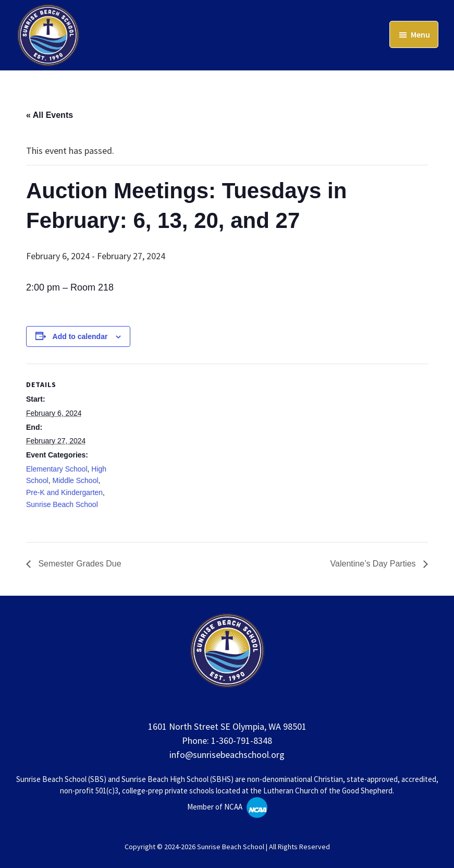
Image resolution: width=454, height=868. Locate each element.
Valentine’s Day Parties (374, 564)
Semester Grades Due (79, 564)
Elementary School (57, 469)
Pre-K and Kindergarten (64, 492)
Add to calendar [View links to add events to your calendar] (80, 336)
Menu (420, 34)
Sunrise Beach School (62, 504)
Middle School (76, 480)
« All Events (50, 115)
